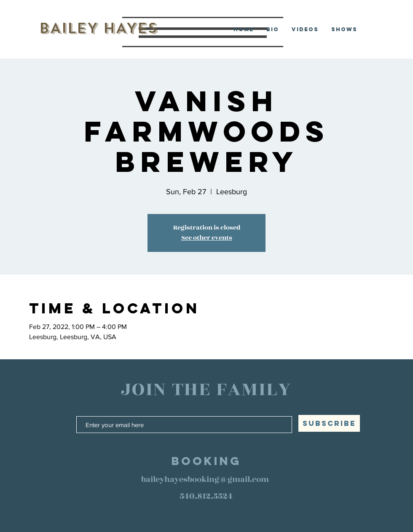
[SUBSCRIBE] (329, 423)
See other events (207, 238)
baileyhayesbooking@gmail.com (205, 479)
